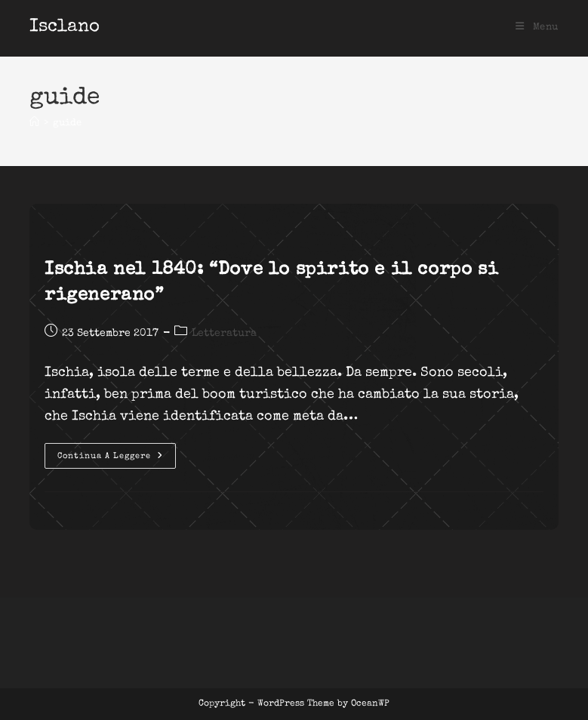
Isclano (65, 27)
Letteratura (224, 334)
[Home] (34, 123)
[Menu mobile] (537, 28)
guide (67, 123)
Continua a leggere (117, 460)
